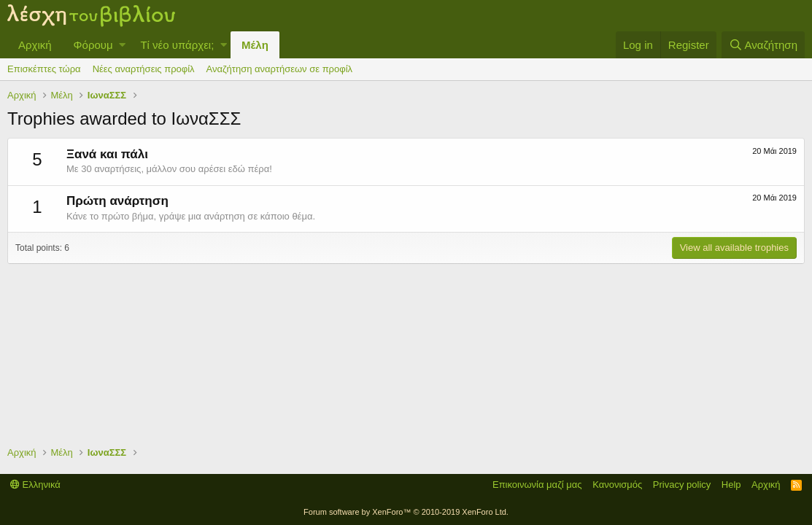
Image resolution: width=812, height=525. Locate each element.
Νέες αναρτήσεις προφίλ (144, 69)
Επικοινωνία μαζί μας (537, 485)
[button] (122, 45)
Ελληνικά (35, 485)
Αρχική (35, 45)
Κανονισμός (617, 485)
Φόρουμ (93, 45)
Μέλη (255, 45)
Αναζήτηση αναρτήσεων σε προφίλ (279, 69)
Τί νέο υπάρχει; (177, 45)
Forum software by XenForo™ (406, 512)
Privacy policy (682, 485)
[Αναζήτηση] (763, 45)
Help (731, 485)
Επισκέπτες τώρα (44, 69)
